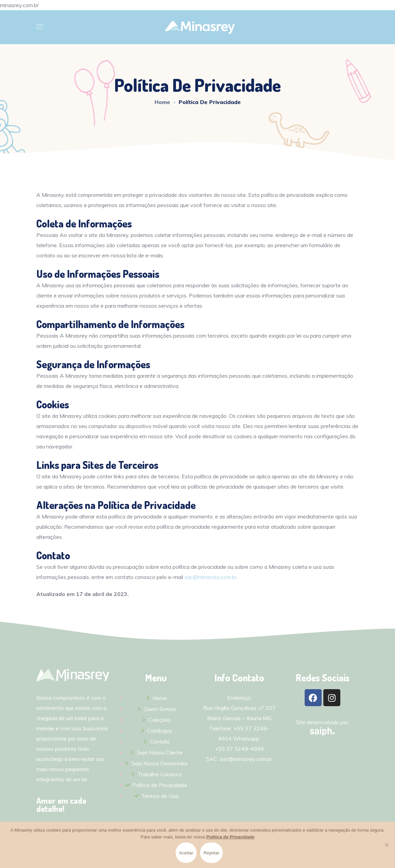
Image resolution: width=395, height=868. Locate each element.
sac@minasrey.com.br (211, 577)
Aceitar (186, 853)
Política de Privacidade (231, 837)
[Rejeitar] (387, 845)
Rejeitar (211, 853)
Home (162, 102)
